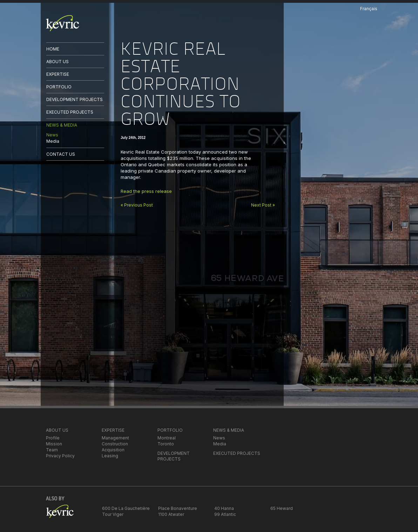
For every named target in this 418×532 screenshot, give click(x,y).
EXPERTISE (58, 74)
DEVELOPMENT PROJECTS (75, 99)
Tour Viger (113, 514)
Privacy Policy (60, 456)
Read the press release (146, 191)
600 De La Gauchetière (126, 508)
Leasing (110, 456)
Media (53, 141)
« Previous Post (137, 205)
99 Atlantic (225, 514)
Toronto (166, 444)
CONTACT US (61, 154)
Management (115, 438)
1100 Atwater (171, 514)
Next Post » (263, 205)
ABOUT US (58, 62)
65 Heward (282, 508)
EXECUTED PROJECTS (70, 112)
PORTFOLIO (59, 87)
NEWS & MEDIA (62, 125)
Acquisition (113, 450)
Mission (54, 444)
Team (52, 450)
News (52, 135)
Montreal (167, 438)
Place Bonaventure (178, 508)
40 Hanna (224, 508)
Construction (115, 444)
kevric (63, 23)
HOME (53, 49)
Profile (53, 438)
